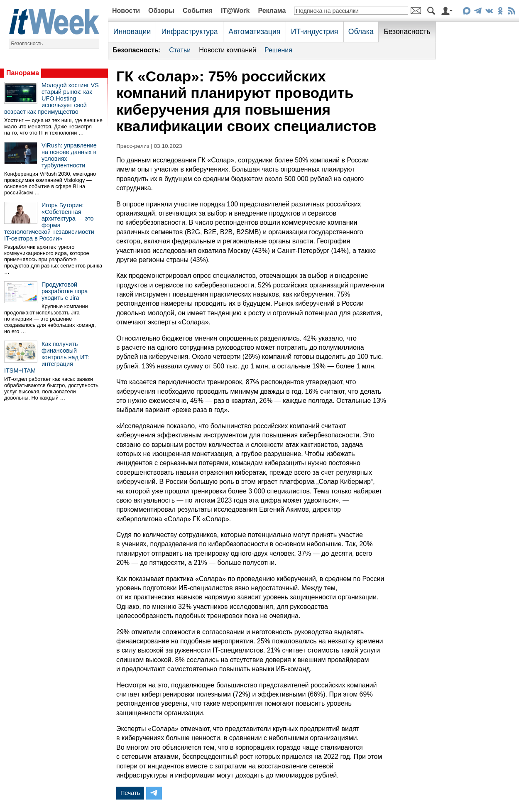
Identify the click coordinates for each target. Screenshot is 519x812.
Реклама (272, 11)
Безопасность (27, 44)
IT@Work (235, 11)
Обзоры (161, 11)
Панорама (23, 73)
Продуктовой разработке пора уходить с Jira (65, 291)
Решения (278, 50)
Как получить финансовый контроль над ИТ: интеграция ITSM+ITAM (47, 357)
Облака (361, 32)
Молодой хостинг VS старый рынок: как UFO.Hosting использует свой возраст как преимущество (51, 98)
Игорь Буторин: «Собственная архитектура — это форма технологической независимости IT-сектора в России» (49, 222)
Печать (130, 793)
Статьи (180, 50)
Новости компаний (228, 50)
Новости (126, 11)
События (198, 11)
